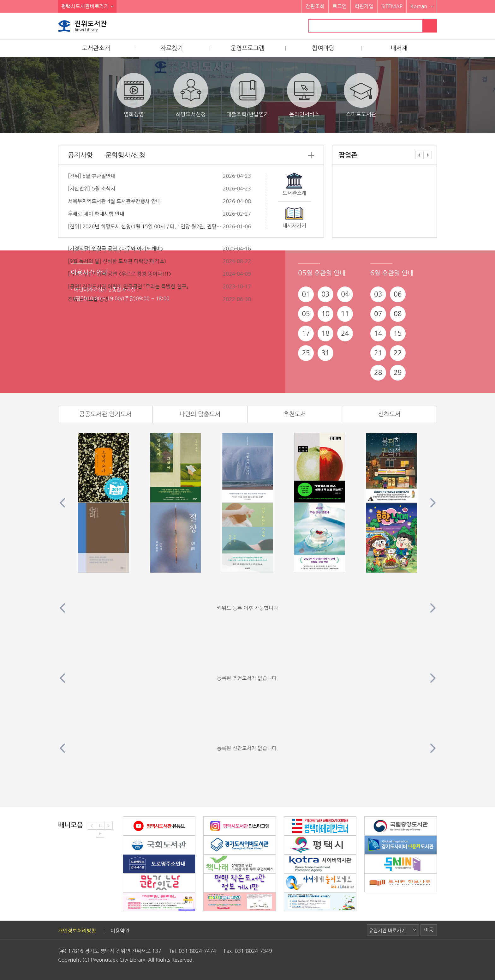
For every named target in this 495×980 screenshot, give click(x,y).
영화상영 (134, 95)
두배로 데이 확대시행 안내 (96, 214)
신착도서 (389, 414)
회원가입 (364, 6)
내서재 (399, 48)
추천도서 (295, 414)
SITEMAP (392, 6)
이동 (429, 930)
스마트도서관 (361, 95)
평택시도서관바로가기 (85, 6)
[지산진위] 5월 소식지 (92, 189)
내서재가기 (294, 225)
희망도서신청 (191, 95)
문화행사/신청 (125, 155)
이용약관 (120, 931)
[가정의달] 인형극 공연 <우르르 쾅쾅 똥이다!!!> (120, 274)
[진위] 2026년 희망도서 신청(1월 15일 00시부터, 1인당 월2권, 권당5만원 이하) (155, 226)
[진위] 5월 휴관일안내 (92, 176)
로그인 (340, 6)
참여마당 (323, 48)
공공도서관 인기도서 (105, 414)
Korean (419, 6)
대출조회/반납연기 (247, 95)
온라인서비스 (304, 95)
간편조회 (315, 6)
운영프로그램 (247, 48)
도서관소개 (96, 48)
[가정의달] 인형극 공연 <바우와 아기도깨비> (116, 249)
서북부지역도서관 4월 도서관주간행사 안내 (114, 201)
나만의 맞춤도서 (200, 414)
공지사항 (80, 155)
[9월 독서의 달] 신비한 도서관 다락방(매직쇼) (117, 261)
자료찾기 (172, 48)
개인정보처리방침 (77, 931)
